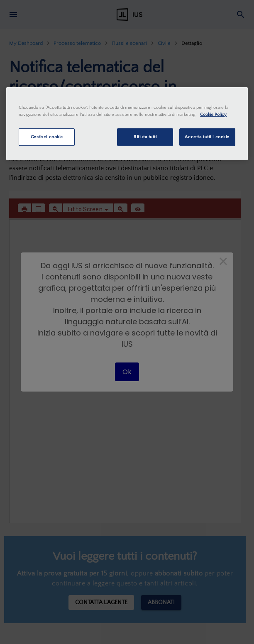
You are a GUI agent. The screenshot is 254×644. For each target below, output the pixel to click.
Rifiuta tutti (145, 137)
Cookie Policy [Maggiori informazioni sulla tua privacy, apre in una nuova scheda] (213, 114)
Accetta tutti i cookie (207, 137)
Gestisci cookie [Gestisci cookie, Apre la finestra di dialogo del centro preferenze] (47, 137)
